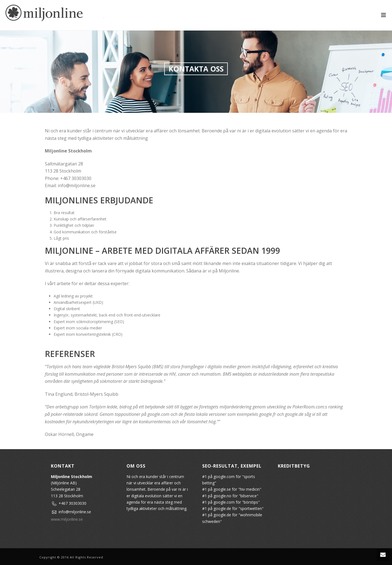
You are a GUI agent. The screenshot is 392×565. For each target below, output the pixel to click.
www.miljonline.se (67, 519)
